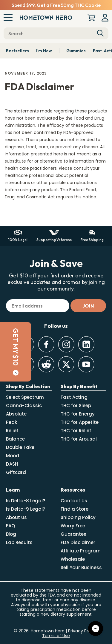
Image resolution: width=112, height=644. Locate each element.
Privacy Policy (82, 631)
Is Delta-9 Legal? (26, 509)
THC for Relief (76, 431)
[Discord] (26, 344)
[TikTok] (26, 364)
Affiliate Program (81, 551)
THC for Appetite (80, 422)
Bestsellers (17, 51)
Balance (15, 439)
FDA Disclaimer (78, 542)
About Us (16, 517)
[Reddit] (46, 364)
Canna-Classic (24, 406)
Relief (12, 431)
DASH (12, 464)
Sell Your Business (81, 567)
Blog (11, 534)
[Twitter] (66, 364)
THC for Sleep (76, 406)
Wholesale (73, 559)
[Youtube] (86, 364)
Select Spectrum (25, 397)
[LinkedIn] (86, 344)
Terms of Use (56, 636)
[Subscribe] (88, 306)
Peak (11, 422)
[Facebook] (46, 344)
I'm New (44, 51)
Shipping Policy (78, 517)
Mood (13, 456)
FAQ (10, 526)
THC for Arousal (79, 439)
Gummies (76, 51)
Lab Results (19, 542)
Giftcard (16, 472)
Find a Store (75, 509)
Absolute (16, 414)
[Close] (7, 373)
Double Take (20, 447)
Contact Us (74, 501)
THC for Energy (78, 414)
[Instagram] (66, 344)
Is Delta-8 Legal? (26, 501)
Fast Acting (74, 397)
